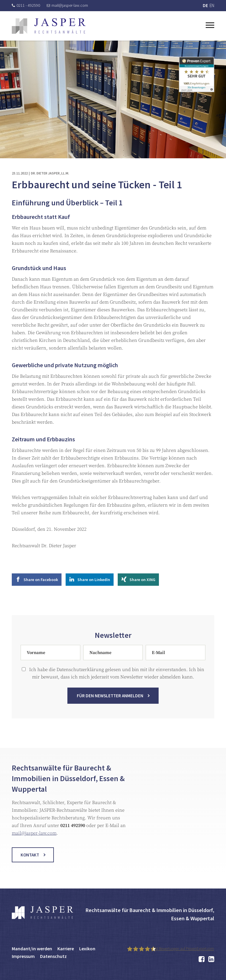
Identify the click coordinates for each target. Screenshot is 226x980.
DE (205, 5)
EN (212, 5)
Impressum (23, 956)
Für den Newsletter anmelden (110, 702)
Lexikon (87, 949)
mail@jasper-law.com (67, 5)
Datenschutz (53, 956)
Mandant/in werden (32, 949)
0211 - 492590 (26, 5)
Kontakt (30, 861)
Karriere (66, 949)
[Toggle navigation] (210, 24)
